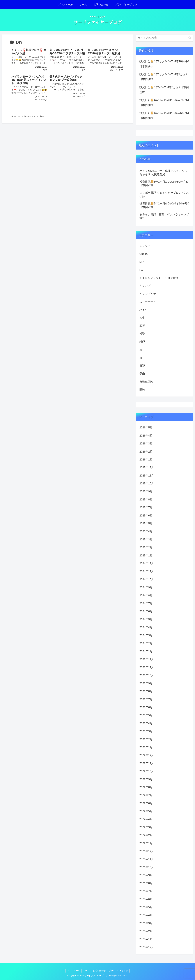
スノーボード (148, 302)
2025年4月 (146, 531)
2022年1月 (146, 843)
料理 (142, 342)
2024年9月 (146, 587)
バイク (144, 310)
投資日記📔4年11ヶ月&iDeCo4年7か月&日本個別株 (164, 103)
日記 (142, 366)
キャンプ (145, 286)
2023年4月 (146, 723)
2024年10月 (147, 579)
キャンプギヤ (148, 294)
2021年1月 (146, 939)
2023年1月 (146, 747)
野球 (142, 390)
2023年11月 (147, 667)
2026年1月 (146, 460)
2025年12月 (147, 467)
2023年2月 (146, 739)
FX (141, 270)
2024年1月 (146, 651)
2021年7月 (146, 891)
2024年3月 (146, 635)
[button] (190, 38)
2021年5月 (146, 907)
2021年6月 (146, 899)
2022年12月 (147, 755)
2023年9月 (146, 683)
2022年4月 (146, 819)
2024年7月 (146, 603)
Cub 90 (144, 254)
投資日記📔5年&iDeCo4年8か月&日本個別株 (164, 90)
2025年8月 (146, 500)
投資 (142, 334)
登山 (142, 374)
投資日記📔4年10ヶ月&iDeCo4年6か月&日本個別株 (164, 116)
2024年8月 (146, 596)
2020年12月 (147, 947)
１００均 (145, 246)
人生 (142, 318)
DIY (142, 262)
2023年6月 (146, 707)
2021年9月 (146, 875)
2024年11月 (147, 571)
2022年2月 (146, 835)
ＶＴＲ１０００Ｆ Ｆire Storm (159, 278)
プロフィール (74, 971)
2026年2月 (146, 452)
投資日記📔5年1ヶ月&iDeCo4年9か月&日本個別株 (163, 77)
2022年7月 (146, 795)
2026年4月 (146, 436)
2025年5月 (146, 523)
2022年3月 (146, 827)
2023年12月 (147, 659)
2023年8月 (146, 691)
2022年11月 (147, 763)
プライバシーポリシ (118, 971)
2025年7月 (146, 507)
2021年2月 (146, 931)
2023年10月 (147, 675)
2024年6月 (146, 611)
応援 (142, 326)
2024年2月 (146, 643)
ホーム (86, 971)
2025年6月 (146, 516)
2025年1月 (146, 556)
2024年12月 (147, 563)
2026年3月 (146, 444)
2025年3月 (146, 540)
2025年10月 (147, 484)
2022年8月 (146, 787)
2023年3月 (146, 731)
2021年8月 (146, 883)
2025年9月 (146, 491)
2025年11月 (147, 476)
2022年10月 (147, 771)
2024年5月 (146, 619)
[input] (165, 38)
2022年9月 (146, 779)
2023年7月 (146, 699)
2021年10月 (147, 867)
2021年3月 (146, 923)
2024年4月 (146, 627)
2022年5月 (146, 811)
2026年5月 (146, 428)
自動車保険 (146, 382)
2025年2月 (146, 547)
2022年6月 (146, 803)
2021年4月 (146, 915)
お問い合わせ (99, 971)
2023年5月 (146, 715)
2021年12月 (147, 851)
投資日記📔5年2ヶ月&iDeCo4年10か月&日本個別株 (164, 64)
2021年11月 (147, 859)
